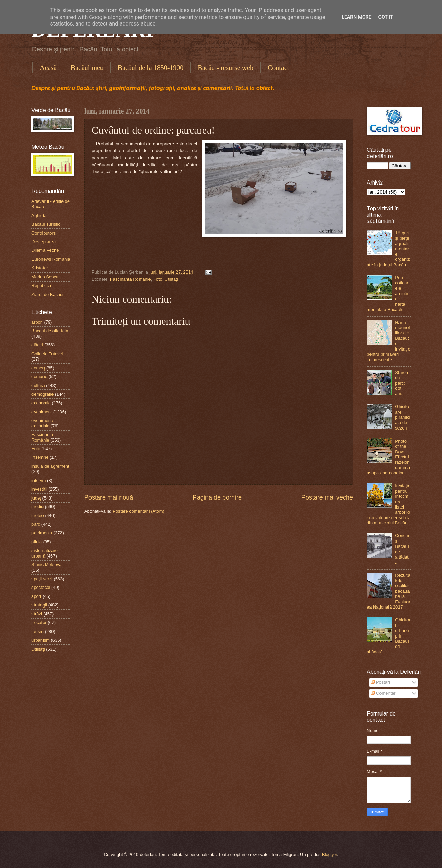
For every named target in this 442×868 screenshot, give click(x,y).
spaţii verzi (42, 579)
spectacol (41, 587)
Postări (380, 682)
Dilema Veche (45, 250)
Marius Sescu (45, 277)
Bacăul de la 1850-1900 (151, 68)
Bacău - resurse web (225, 68)
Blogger (329, 854)
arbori (37, 322)
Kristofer (40, 268)
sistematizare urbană (45, 553)
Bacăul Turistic (46, 224)
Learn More (356, 17)
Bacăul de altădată (50, 331)
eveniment (42, 412)
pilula (37, 542)
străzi (37, 614)
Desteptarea (44, 242)
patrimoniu (42, 533)
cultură (38, 386)
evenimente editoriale (43, 423)
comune (39, 377)
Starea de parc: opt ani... (402, 383)
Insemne (40, 457)
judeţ (36, 498)
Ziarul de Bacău (47, 294)
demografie (42, 394)
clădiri (37, 345)
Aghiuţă (39, 215)
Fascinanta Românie (131, 279)
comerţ (38, 368)
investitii (39, 489)
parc (36, 524)
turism (37, 632)
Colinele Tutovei (47, 354)
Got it (386, 17)
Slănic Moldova (46, 565)
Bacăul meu (87, 68)
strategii (39, 605)
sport (36, 596)
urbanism (41, 640)
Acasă (48, 68)
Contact (278, 68)
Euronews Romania (51, 259)
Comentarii (384, 693)
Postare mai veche (327, 497)
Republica (41, 285)
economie (41, 403)
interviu (39, 480)
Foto (158, 279)
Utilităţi (171, 279)
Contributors (44, 233)
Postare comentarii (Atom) (138, 511)
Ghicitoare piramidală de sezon (402, 417)
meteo (38, 516)
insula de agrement (50, 466)
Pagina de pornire (217, 497)
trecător (39, 623)
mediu (37, 507)
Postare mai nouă (109, 497)
